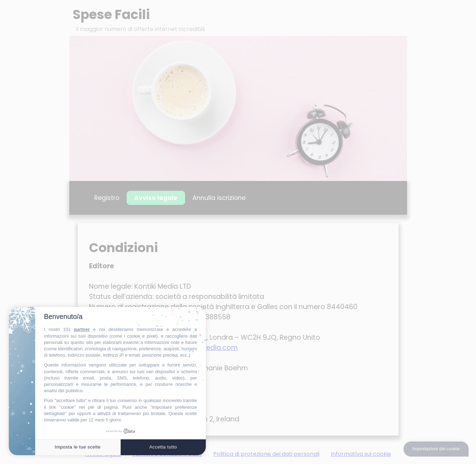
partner (82, 329)
